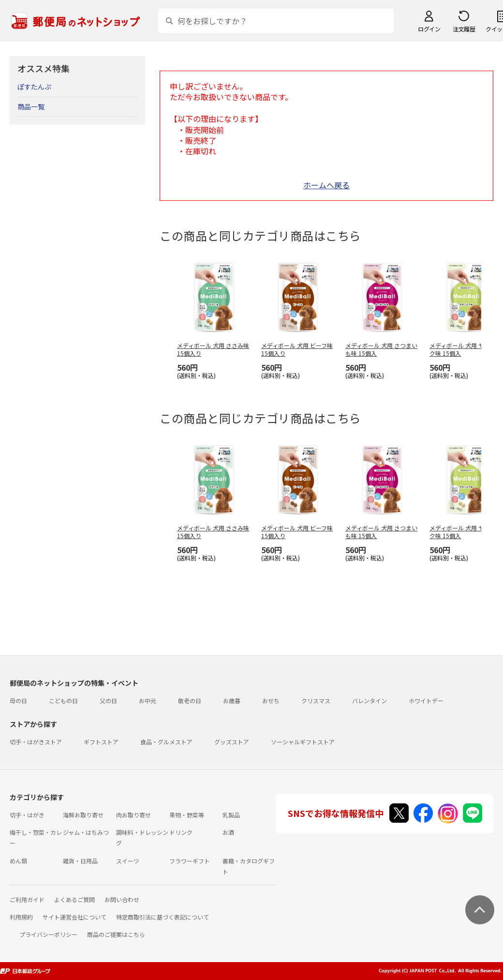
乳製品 (231, 815)
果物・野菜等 (187, 815)
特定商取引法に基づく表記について (163, 917)
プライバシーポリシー (48, 934)
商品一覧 (31, 106)
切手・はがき (27, 815)
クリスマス (316, 701)
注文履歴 (464, 29)
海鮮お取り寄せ (83, 815)
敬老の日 (190, 701)
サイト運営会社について (74, 917)
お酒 (228, 832)
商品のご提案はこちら (116, 934)
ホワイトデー (426, 701)
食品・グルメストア (166, 742)
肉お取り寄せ (133, 815)
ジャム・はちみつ (86, 832)
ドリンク (181, 832)
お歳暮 (232, 701)
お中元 (148, 701)
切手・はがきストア (36, 742)
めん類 (18, 861)
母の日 (18, 701)
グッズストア (232, 742)
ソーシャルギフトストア (303, 742)
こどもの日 (63, 701)
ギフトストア (101, 742)
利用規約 (21, 917)
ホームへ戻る (326, 185)
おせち (271, 701)
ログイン (429, 29)
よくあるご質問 (74, 899)
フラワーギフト (190, 861)
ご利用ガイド (27, 899)
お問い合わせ (122, 899)
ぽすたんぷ (34, 87)
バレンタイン (370, 701)
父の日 (108, 701)
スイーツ (128, 861)
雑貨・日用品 (80, 861)
